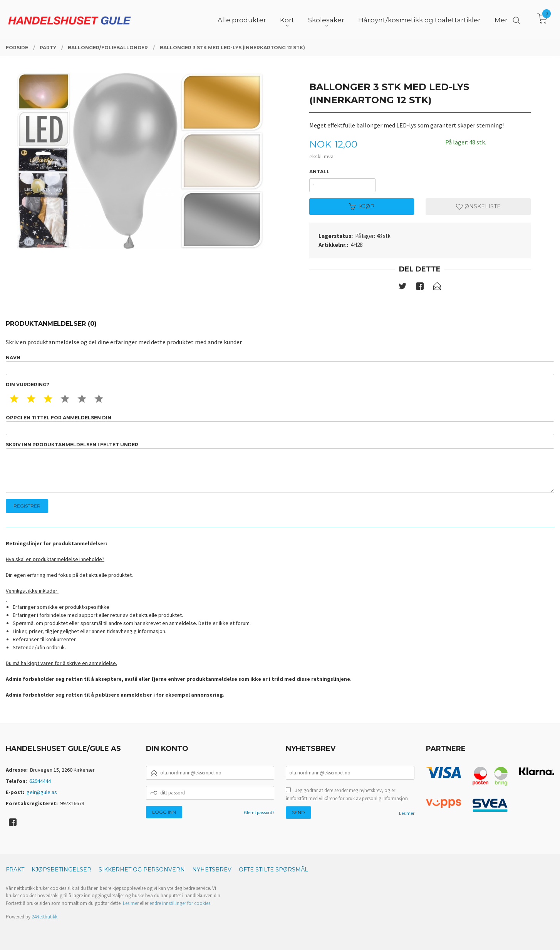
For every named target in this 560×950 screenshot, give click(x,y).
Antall (319, 172)
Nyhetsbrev (212, 870)
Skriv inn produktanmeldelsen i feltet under (280, 467)
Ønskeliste (478, 206)
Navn (280, 365)
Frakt (15, 870)
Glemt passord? (259, 812)
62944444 (40, 781)
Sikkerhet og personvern (142, 870)
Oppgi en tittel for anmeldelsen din (280, 425)
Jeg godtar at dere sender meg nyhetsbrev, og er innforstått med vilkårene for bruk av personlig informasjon (347, 795)
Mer (501, 20)
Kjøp (362, 206)
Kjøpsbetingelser (61, 870)
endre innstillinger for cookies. (180, 903)
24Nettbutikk (44, 917)
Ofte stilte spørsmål (273, 870)
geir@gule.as (42, 792)
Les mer (407, 813)
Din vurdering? (28, 385)
